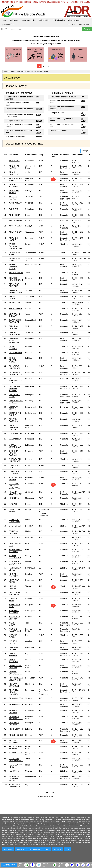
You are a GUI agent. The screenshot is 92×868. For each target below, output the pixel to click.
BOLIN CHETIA (15, 309)
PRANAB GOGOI (16, 698)
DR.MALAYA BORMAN (14, 408)
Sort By (85, 151)
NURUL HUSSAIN (13, 655)
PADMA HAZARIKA (14, 661)
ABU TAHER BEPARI (14, 192)
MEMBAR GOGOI (13, 624)
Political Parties (59, 20)
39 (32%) (83, 126)
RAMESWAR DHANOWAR (14, 786)
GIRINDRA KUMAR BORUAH (13, 453)
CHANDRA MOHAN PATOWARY (14, 341)
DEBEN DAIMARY (13, 348)
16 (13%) (83, 114)
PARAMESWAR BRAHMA (16, 667)
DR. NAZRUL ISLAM (15, 396)
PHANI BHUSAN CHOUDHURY (16, 679)
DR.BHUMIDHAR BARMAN (16, 402)
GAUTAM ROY (15, 439)
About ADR (71, 25)
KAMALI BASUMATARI (15, 557)
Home (4, 20)
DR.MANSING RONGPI (15, 414)
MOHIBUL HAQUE (13, 642)
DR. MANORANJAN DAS (15, 380)
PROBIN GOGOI (16, 735)
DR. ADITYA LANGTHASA (15, 367)
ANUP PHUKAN (16, 232)
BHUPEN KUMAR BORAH (16, 279)
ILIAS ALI (13, 504)
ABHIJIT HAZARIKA (14, 186)
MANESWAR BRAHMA (14, 618)
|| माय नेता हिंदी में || (8, 25)
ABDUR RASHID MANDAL (16, 179)
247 (37, 103)
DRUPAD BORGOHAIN (15, 420)
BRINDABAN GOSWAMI (14, 315)
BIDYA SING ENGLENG (14, 285)
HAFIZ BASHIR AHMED (15, 479)
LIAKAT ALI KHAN (14, 600)
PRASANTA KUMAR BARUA (16, 718)
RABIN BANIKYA (16, 753)
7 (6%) (83, 101)
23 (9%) (39, 137)
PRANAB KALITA (16, 704)
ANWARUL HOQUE (14, 239)
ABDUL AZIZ (14, 161)
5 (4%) (83, 107)
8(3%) (38, 115)
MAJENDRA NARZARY (14, 612)
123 (82, 97)
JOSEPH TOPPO (16, 537)
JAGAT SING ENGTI (14, 511)
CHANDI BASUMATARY (15, 333)
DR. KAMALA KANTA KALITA (15, 373)
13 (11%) (83, 132)
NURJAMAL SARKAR (14, 648)
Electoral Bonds (74, 20)
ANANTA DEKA (15, 226)
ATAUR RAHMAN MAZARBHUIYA (16, 246)
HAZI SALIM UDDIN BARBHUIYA (14, 486)
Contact (47, 849)
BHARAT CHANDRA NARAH (14, 267)
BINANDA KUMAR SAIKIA (16, 291)
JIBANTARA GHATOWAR (14, 521)
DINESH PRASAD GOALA (13, 360)
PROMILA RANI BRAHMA (16, 748)
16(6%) (39, 109)
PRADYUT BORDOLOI (14, 685)
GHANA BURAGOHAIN (15, 446)
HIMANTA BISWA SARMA (15, 493)
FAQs (68, 849)
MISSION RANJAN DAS (15, 630)
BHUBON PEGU (16, 273)
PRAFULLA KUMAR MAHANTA (14, 692)
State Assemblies (29, 20)
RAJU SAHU (14, 771)
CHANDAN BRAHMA (14, 327)
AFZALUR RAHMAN (13, 198)
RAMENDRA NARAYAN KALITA (14, 778)
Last (52, 792)
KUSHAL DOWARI (13, 587)
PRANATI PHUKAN (13, 712)
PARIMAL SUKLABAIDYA (15, 673)
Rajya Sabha (44, 20)
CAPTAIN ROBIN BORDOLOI (16, 321)
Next (48, 792)
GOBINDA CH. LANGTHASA (15, 460)
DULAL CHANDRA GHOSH (14, 427)
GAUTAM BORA (16, 433)
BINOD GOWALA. (13, 297)
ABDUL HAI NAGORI (14, 167)
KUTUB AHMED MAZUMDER (16, 593)
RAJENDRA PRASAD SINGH (16, 760)
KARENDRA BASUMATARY (15, 563)
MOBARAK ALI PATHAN (15, 636)
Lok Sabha (14, 20)
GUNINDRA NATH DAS (14, 473)
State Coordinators (34, 849)
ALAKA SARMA (15, 220)
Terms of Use (57, 849)
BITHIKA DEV (15, 303)
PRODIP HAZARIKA (14, 741)
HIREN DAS (14, 498)
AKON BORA (14, 215)
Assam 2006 (16, 71)
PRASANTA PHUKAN (14, 724)
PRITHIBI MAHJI (16, 729)
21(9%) (39, 121)
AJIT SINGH (14, 209)
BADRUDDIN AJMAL (14, 253)
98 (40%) (38, 132)
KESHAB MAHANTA (13, 575)
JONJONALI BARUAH (14, 532)
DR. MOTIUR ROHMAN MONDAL (14, 389)
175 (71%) (38, 126)
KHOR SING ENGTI (14, 581)
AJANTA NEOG (15, 203)
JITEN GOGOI (15, 526)
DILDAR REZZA (16, 353)
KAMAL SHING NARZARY (15, 551)
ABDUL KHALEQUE (14, 173)
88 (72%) (83, 120)
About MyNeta (85, 25)
